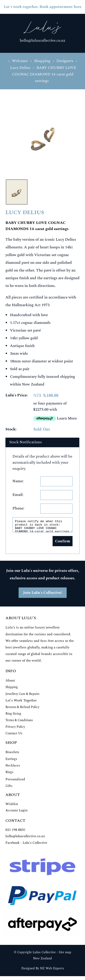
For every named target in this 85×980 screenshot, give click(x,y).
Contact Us (14, 735)
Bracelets (12, 754)
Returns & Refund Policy (22, 709)
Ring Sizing (13, 716)
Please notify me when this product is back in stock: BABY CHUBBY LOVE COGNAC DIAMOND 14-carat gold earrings (42, 526)
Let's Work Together (21, 702)
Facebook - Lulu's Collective (26, 845)
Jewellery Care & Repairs (22, 696)
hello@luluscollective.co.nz (42, 41)
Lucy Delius (20, 68)
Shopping (42, 61)
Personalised (15, 781)
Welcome (20, 61)
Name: (18, 481)
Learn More (67, 418)
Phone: (18, 508)
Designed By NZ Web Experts (43, 970)
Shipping (12, 689)
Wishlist (12, 806)
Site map (65, 954)
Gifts (9, 788)
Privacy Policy (15, 729)
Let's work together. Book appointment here (43, 7)
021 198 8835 (15, 832)
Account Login (17, 812)
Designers (65, 61)
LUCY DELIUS (25, 213)
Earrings (11, 761)
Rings (9, 774)
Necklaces (13, 768)
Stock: (11, 429)
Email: (18, 495)
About (10, 683)
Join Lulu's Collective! (43, 595)
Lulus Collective (44, 954)
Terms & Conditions (19, 722)
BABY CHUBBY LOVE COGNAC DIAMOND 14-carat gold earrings (44, 74)
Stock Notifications (25, 442)
